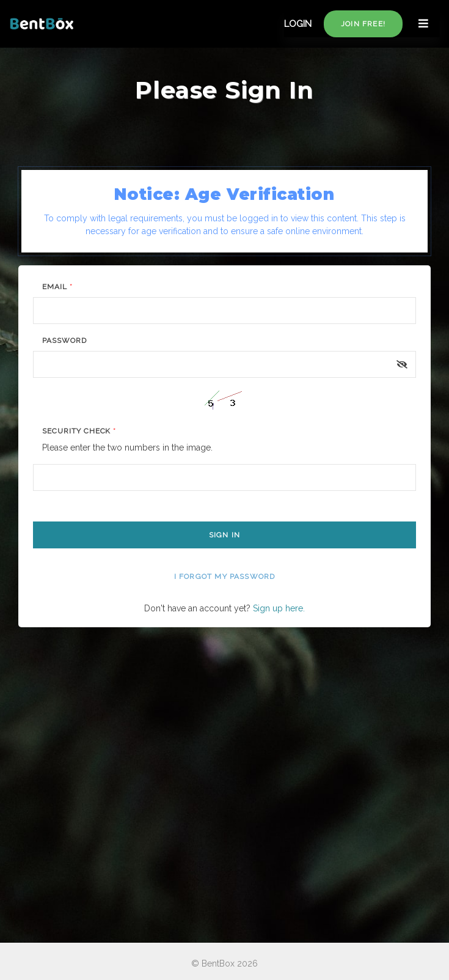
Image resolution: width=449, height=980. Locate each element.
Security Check (79, 431)
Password (64, 341)
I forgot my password (225, 577)
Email (57, 287)
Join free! (363, 24)
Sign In (224, 535)
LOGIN (298, 24)
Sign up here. (279, 608)
